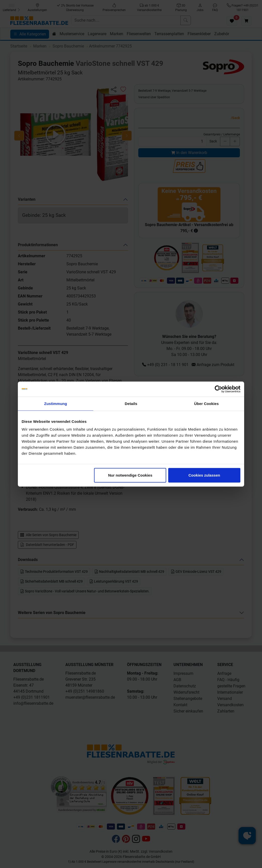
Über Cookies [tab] (206, 403)
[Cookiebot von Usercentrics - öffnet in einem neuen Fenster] (218, 389)
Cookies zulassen (204, 475)
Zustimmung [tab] (56, 403)
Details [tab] (131, 403)
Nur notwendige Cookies (130, 475)
